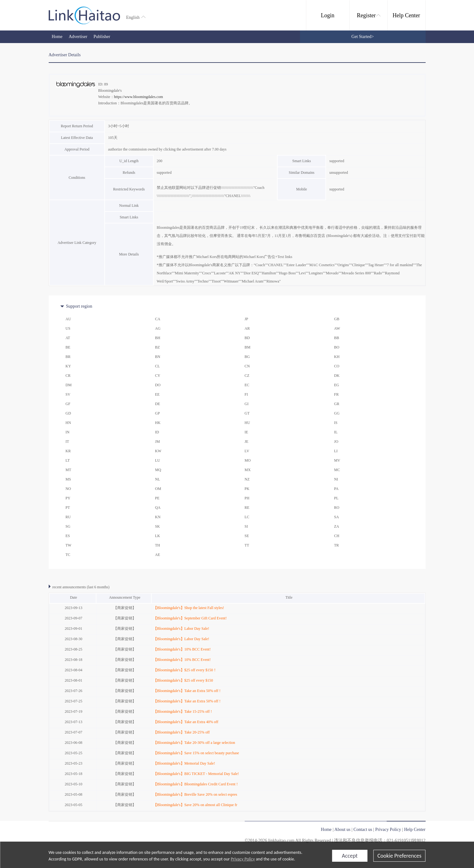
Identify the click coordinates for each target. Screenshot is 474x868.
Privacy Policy (243, 859)
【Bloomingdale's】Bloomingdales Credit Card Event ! (196, 784)
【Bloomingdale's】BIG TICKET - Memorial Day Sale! (196, 774)
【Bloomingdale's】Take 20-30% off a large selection (194, 743)
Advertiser (78, 37)
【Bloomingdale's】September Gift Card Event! (190, 618)
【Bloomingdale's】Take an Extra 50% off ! (187, 691)
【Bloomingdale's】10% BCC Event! (182, 649)
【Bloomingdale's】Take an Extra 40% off (186, 722)
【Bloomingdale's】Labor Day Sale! (181, 629)
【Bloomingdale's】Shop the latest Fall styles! (189, 608)
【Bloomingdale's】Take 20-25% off (182, 732)
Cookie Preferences (399, 856)
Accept (350, 856)
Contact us (363, 830)
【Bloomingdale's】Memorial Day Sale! (184, 763)
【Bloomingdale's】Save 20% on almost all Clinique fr (195, 805)
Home (57, 37)
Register (369, 15)
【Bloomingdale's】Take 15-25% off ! (183, 711)
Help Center (406, 15)
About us (343, 830)
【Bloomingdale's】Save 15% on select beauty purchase (196, 753)
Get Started (363, 37)
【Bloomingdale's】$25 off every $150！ (185, 670)
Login (328, 15)
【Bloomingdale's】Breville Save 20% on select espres (195, 794)
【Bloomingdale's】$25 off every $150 (183, 680)
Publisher (102, 37)
